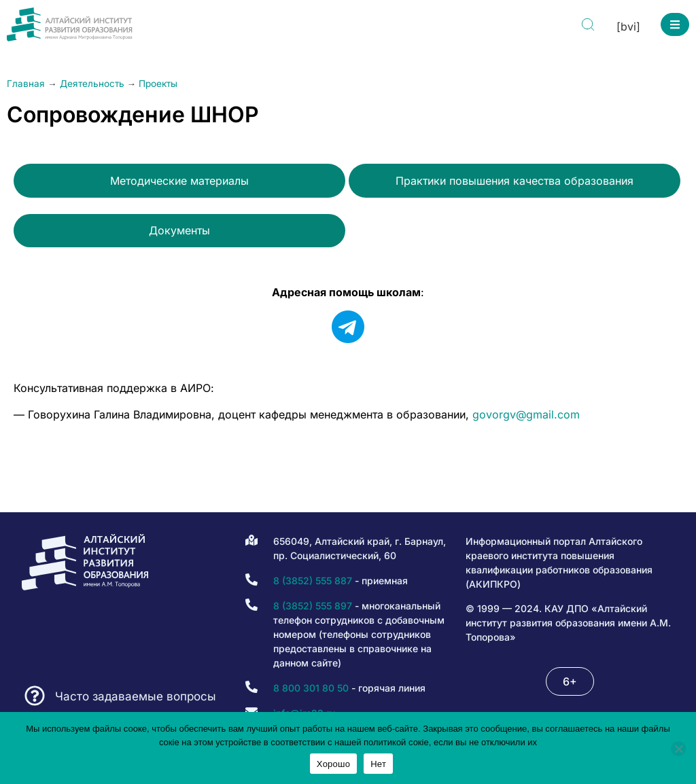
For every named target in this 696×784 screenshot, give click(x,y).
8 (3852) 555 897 (313, 606)
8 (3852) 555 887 (313, 581)
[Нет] (678, 749)
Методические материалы (179, 181)
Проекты (158, 84)
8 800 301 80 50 (311, 688)
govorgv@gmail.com (526, 414)
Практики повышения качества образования (515, 181)
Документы (179, 230)
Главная (26, 84)
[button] (675, 24)
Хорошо (333, 764)
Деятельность (92, 84)
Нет (378, 764)
